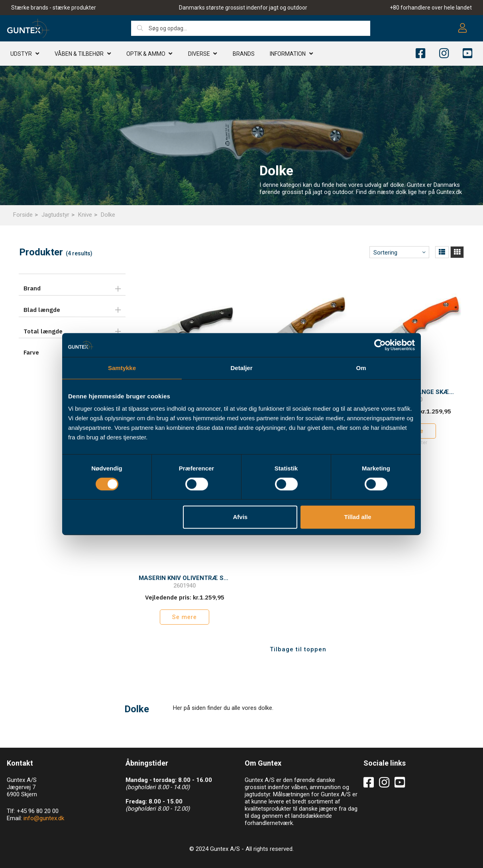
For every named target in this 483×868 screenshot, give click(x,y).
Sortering (385, 253)
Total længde (43, 331)
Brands (244, 54)
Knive (85, 215)
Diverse (199, 54)
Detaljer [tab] (241, 368)
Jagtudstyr (55, 215)
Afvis (241, 517)
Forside (23, 215)
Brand (32, 288)
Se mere (185, 617)
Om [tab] (361, 368)
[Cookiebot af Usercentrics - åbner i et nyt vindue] (380, 345)
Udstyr (21, 54)
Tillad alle (357, 517)
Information (288, 54)
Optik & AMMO (146, 54)
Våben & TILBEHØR (79, 54)
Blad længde (42, 310)
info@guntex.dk (44, 818)
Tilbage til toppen (298, 649)
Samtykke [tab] (122, 368)
